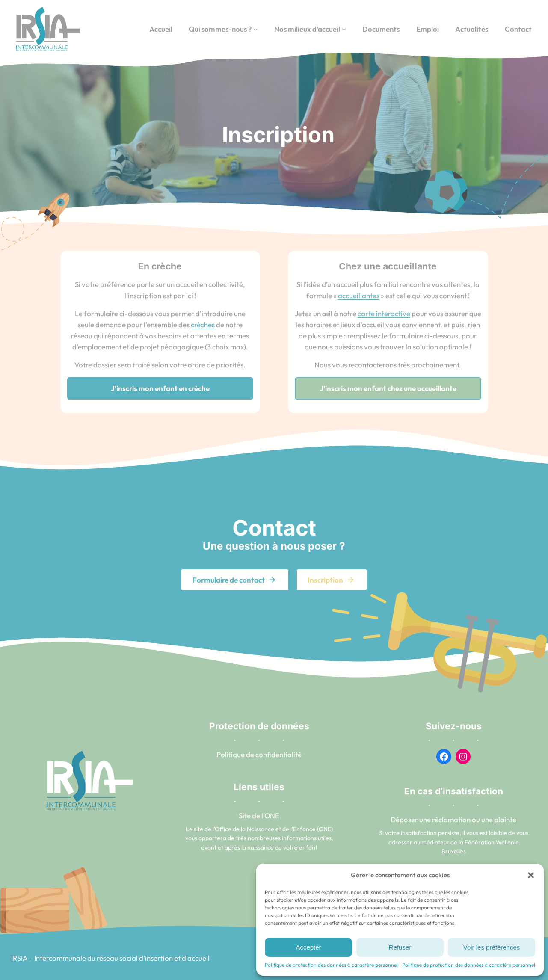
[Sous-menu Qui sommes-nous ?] (255, 29)
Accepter (308, 947)
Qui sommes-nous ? (220, 29)
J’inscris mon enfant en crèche (160, 388)
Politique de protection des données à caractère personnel (331, 965)
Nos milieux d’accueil (307, 29)
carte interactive (384, 313)
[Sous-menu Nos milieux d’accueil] (344, 29)
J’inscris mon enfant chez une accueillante (388, 388)
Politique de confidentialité (259, 754)
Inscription (325, 580)
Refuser (400, 947)
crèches (203, 324)
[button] (531, 875)
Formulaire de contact (229, 580)
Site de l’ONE (259, 816)
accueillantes (359, 295)
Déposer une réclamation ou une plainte (453, 819)
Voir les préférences (492, 947)
